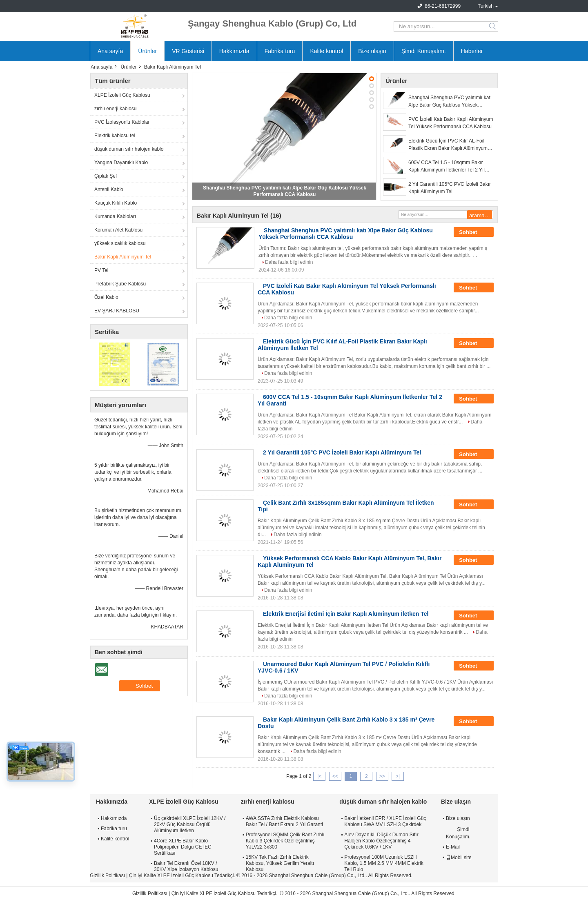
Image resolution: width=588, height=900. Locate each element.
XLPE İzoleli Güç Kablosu (122, 95)
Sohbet (474, 232)
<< (335, 776)
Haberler (472, 51)
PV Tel (101, 270)
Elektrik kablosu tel (115, 136)
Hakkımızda (234, 51)
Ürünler (147, 51)
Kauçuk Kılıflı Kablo (116, 203)
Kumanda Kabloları (115, 216)
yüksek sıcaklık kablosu (120, 243)
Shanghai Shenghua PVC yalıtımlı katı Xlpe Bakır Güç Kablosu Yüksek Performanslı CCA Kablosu (450, 102)
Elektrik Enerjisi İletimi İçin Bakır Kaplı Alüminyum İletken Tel (346, 614)
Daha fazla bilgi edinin (289, 262)
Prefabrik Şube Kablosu (120, 284)
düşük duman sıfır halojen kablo (129, 149)
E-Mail (453, 847)
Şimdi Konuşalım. (424, 51)
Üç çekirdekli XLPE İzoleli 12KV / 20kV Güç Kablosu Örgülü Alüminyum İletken (190, 824)
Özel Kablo (106, 297)
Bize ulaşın (372, 51)
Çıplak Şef (106, 176)
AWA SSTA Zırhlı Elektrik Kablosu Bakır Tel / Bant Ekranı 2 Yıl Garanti (284, 821)
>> (382, 776)
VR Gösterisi (188, 51)
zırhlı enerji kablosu (115, 109)
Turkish (486, 6)
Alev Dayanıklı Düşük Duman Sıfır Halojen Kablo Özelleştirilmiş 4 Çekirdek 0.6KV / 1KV (381, 841)
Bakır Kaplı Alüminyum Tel (123, 257)
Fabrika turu (280, 51)
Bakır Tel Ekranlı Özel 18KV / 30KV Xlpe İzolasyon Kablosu (186, 866)
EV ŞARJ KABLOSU (117, 311)
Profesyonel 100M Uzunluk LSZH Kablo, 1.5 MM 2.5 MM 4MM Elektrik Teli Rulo (384, 863)
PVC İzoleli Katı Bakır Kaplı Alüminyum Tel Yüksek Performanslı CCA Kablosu (451, 123)
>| (398, 776)
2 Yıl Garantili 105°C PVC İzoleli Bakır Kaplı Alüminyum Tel (450, 188)
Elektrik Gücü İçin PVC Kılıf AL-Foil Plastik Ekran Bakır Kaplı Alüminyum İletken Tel (448, 145)
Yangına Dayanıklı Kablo (121, 163)
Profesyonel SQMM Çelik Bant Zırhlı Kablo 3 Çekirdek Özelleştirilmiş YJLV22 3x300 (285, 841)
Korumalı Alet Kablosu (118, 230)
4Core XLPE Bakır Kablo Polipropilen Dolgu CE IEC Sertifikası (183, 847)
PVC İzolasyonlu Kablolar (122, 122)
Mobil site (459, 858)
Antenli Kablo (109, 189)
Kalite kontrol (326, 51)
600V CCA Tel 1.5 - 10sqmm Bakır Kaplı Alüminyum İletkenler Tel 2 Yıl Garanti (447, 167)
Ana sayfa (110, 51)
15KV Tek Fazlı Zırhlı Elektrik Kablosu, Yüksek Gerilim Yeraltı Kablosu (280, 863)
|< (319, 776)
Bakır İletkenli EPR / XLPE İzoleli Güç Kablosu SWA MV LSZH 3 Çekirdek (385, 821)
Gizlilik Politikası (107, 875)
